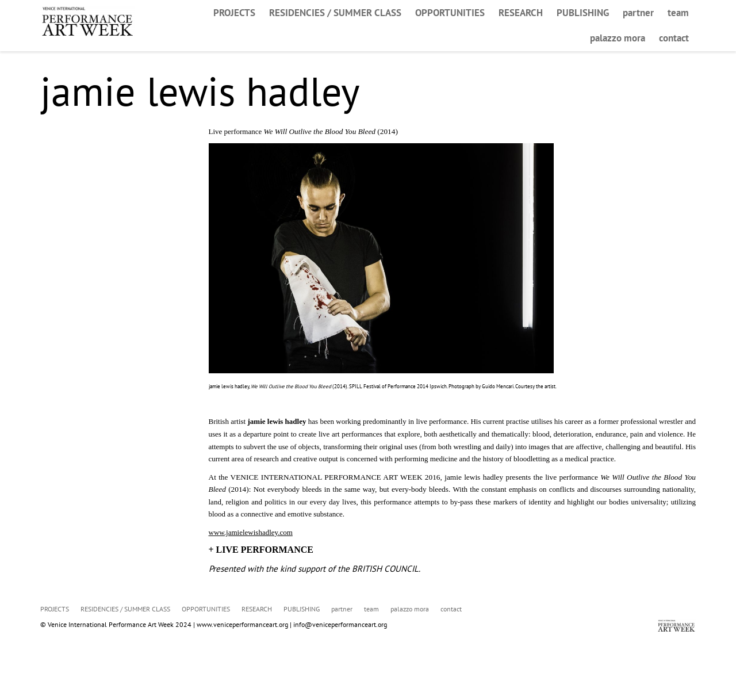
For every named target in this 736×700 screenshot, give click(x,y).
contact (674, 38)
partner (638, 13)
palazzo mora (618, 38)
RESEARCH (521, 13)
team (678, 13)
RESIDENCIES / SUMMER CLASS (335, 13)
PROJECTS (234, 13)
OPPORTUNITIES (450, 13)
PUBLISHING (583, 13)
